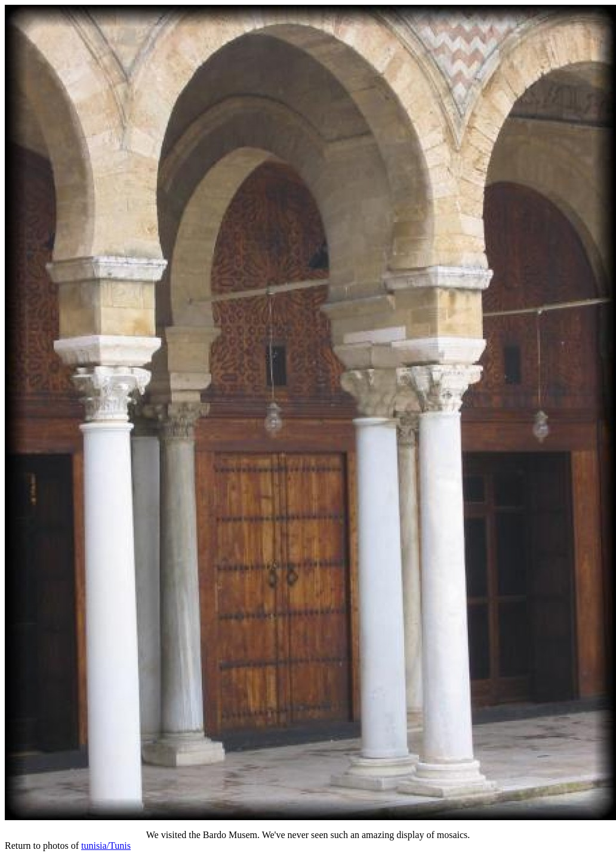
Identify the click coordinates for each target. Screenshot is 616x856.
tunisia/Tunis (106, 846)
